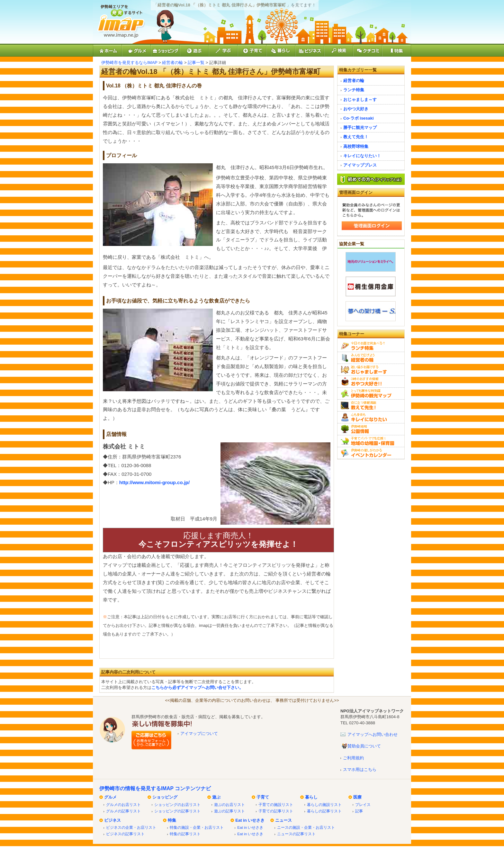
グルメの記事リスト (123, 811)
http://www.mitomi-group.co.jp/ (154, 482)
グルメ (110, 797)
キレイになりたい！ (362, 156)
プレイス (363, 805)
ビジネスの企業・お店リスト (131, 827)
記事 (359, 811)
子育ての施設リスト (276, 805)
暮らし (311, 797)
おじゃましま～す (360, 99)
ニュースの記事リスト (296, 834)
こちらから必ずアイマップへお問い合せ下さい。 (197, 687)
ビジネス (113, 820)
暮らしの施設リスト (324, 805)
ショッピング (165, 797)
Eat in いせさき (250, 820)
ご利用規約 (353, 758)
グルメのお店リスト (123, 805)
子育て (263, 797)
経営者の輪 (172, 63)
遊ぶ (216, 797)
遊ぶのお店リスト (230, 805)
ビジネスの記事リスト (125, 834)
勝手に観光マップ (360, 127)
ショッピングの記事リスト (177, 811)
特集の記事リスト (185, 834)
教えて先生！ (356, 137)
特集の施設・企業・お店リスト (197, 827)
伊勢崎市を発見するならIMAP (129, 63)
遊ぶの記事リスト (230, 811)
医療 (357, 797)
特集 (172, 820)
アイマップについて (199, 733)
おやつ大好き (356, 109)
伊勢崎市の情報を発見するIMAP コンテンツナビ (155, 788)
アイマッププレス (360, 165)
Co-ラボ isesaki (359, 118)
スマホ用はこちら (360, 769)
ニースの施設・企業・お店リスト (306, 827)
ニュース (283, 820)
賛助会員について (364, 746)
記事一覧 (196, 63)
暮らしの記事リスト (324, 811)
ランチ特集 (354, 90)
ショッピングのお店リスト (177, 805)
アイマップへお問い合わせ (373, 734)
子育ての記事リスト (276, 811)
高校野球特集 (356, 146)
